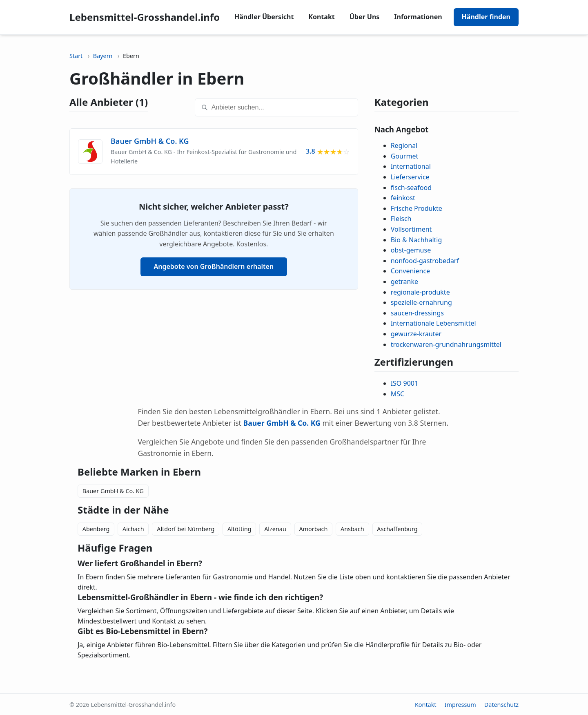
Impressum (460, 705)
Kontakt (321, 17)
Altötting (239, 529)
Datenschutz (501, 705)
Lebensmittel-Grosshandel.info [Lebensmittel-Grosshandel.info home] (145, 17)
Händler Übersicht (264, 17)
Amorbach (313, 529)
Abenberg (96, 529)
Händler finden (486, 17)
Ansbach (352, 529)
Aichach (133, 529)
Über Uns (365, 17)
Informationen (418, 17)
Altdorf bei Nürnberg (186, 529)
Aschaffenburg (397, 529)
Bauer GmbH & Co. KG (113, 491)
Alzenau (275, 529)
